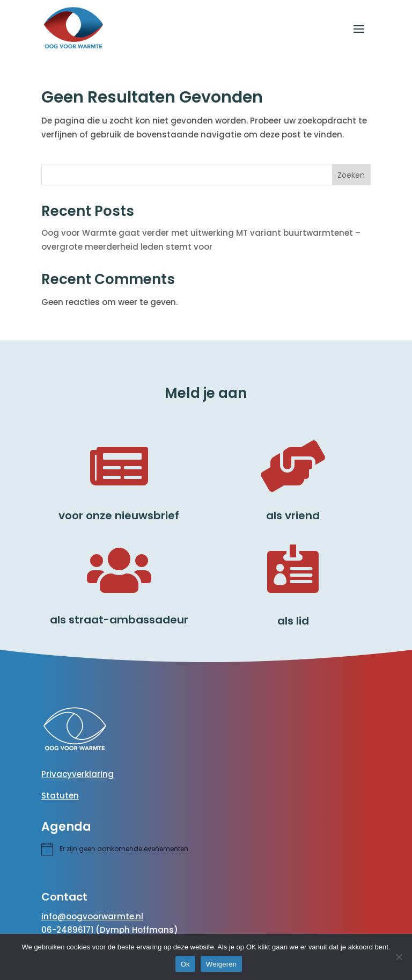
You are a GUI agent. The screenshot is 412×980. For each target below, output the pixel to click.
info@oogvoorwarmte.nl (92, 916)
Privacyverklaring (78, 774)
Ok (185, 964)
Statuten (60, 796)
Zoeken (351, 175)
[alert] (125, 849)
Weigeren (221, 964)
